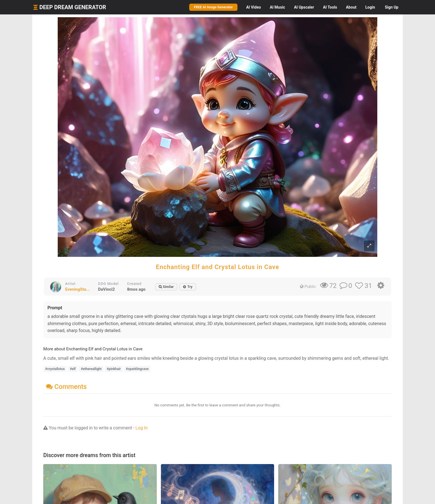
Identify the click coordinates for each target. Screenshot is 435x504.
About (351, 7)
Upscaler (304, 7)
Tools (330, 7)
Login (370, 7)
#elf (73, 369)
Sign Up (392, 7)
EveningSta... (78, 289)
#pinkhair (114, 369)
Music (277, 7)
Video (253, 7)
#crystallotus (55, 369)
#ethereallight (91, 369)
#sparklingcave (137, 369)
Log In (141, 428)
